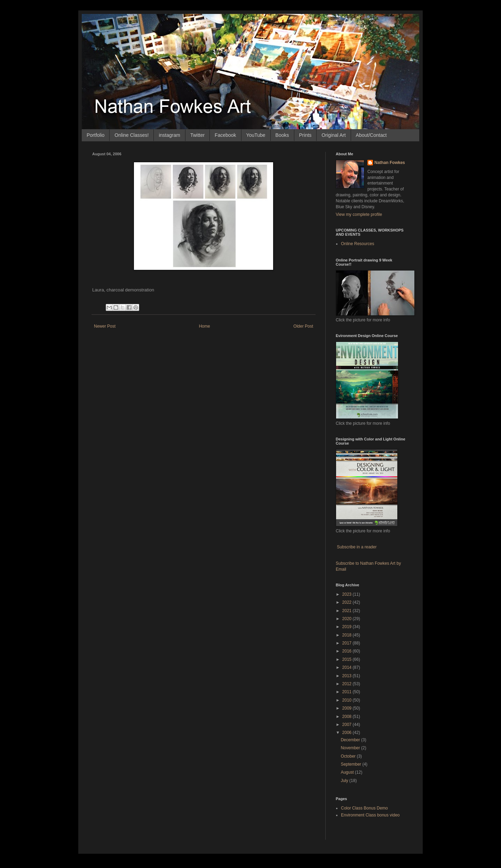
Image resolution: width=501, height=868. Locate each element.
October (349, 756)
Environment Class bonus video (370, 815)
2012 (348, 684)
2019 (348, 627)
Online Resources (357, 244)
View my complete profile (359, 214)
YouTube (256, 135)
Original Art (333, 135)
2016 (348, 651)
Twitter (197, 135)
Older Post (303, 326)
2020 (348, 619)
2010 (348, 700)
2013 (348, 676)
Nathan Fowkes (390, 163)
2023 (348, 594)
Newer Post (105, 326)
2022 (348, 602)
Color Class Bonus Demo (364, 808)
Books (282, 135)
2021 (348, 611)
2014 (348, 667)
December (351, 740)
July (345, 781)
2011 (348, 692)
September (351, 764)
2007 (348, 725)
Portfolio (96, 135)
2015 (348, 659)
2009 (348, 708)
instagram (169, 135)
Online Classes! (132, 135)
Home (205, 326)
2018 (348, 635)
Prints (305, 135)
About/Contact (371, 135)
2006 (348, 733)
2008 (348, 717)
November (351, 748)
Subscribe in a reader (357, 547)
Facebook (225, 135)
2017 (348, 643)
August (348, 772)
